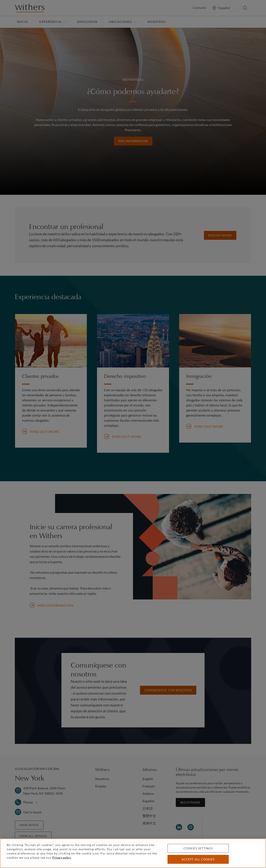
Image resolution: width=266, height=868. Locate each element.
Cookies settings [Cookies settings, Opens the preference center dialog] (198, 848)
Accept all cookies (198, 859)
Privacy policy (62, 858)
